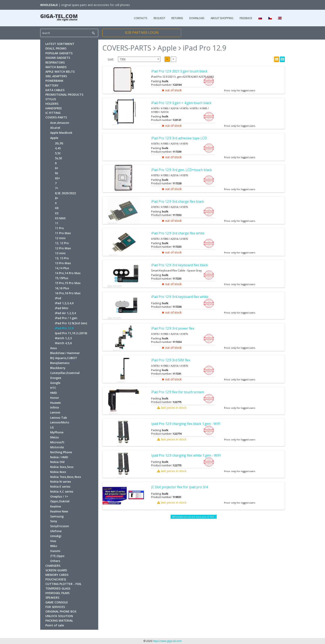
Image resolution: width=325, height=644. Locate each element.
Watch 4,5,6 (63, 343)
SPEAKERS (52, 598)
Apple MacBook (61, 133)
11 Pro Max (63, 233)
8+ (57, 198)
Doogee (56, 378)
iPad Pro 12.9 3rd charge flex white (178, 233)
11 (57, 223)
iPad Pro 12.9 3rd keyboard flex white (180, 297)
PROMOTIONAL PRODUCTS (64, 95)
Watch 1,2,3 (63, 338)
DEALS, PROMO (56, 48)
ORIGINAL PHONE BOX (61, 611)
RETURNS (177, 18)
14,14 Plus (62, 268)
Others (55, 561)
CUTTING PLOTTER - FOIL (63, 584)
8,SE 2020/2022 (65, 193)
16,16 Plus (62, 288)
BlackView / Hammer (65, 353)
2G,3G (59, 143)
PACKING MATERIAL (59, 620)
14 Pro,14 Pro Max (68, 273)
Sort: (111, 59)
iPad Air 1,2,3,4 (65, 313)
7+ (57, 188)
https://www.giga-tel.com (167, 641)
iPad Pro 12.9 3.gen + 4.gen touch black (181, 103)
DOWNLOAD (197, 18)
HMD (54, 393)
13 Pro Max (63, 263)
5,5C (58, 153)
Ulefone (56, 531)
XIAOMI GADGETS (58, 58)
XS (57, 213)
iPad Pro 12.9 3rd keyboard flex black (179, 265)
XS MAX (60, 218)
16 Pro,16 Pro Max (68, 293)
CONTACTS (141, 18)
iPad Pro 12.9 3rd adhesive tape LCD (179, 138)
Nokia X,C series (62, 491)
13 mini (60, 253)
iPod (58, 298)
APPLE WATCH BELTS (60, 72)
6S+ (58, 178)
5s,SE (59, 158)
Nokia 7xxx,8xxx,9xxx (66, 477)
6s (56, 173)
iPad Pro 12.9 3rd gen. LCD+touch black (181, 170)
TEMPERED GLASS (58, 588)
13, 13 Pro (62, 258)
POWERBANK (54, 81)
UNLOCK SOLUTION (59, 616)
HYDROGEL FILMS (57, 593)
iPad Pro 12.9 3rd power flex (173, 328)
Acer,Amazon (60, 123)
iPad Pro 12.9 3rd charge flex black (178, 201)
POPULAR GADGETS (59, 53)
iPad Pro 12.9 (64, 328)
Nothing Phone (61, 452)
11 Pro (59, 228)
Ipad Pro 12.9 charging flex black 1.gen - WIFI (186, 424)
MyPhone (57, 432)
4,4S (58, 148)
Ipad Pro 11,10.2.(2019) (71, 333)
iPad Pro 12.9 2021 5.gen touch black (179, 71)
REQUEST (159, 18)
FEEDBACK (246, 18)
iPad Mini (62, 308)
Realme (56, 506)
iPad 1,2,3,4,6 (64, 303)
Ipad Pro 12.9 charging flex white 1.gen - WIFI (186, 455)
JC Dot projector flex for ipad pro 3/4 (179, 487)
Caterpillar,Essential (65, 373)
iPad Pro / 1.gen (66, 318)
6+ (57, 168)
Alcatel (55, 128)
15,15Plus (62, 278)
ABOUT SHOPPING (222, 18)
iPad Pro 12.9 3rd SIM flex (171, 360)
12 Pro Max (63, 248)
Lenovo (55, 412)
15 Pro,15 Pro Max (68, 283)
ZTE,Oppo (57, 556)
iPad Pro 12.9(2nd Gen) (71, 323)
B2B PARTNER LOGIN (142, 33)
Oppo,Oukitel (60, 501)
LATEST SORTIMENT (60, 44)
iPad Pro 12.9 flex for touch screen (178, 392)
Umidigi (56, 536)
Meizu (55, 437)
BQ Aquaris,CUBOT (64, 358)
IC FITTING (53, 113)
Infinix (55, 407)
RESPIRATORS (55, 62)
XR (57, 208)
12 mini (60, 238)
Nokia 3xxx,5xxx (62, 467)
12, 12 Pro (62, 243)
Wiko (54, 546)
